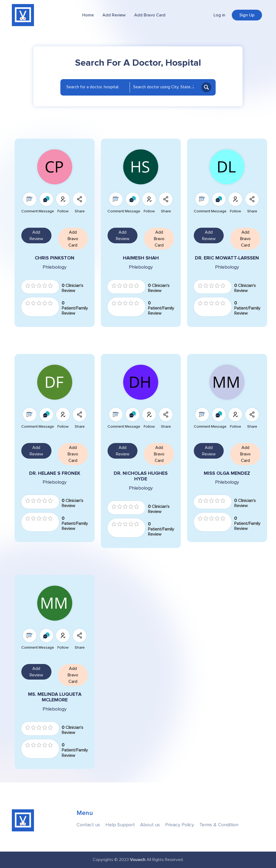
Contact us (88, 825)
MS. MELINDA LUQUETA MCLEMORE (55, 697)
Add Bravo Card (150, 15)
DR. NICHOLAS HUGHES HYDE (141, 476)
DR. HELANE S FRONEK (55, 473)
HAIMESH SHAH (141, 258)
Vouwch (138, 860)
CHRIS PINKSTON (55, 258)
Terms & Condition (219, 825)
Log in (219, 15)
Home (88, 15)
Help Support (120, 825)
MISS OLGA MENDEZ (227, 473)
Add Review (114, 15)
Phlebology (55, 267)
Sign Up (247, 15)
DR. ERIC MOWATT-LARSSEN (227, 258)
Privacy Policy (180, 825)
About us (150, 825)
